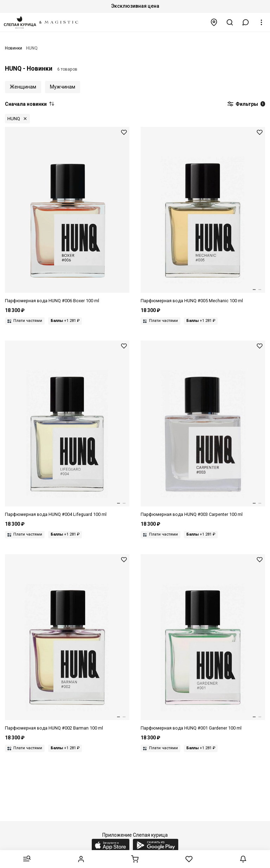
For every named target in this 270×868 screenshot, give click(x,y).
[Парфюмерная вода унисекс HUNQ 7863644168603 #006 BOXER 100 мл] (67, 216)
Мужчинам (63, 87)
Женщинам (23, 87)
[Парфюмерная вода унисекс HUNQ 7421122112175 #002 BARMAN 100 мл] (67, 643)
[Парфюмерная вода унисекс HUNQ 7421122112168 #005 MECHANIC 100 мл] (203, 216)
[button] (246, 22)
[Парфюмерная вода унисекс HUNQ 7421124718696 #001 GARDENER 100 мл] (203, 643)
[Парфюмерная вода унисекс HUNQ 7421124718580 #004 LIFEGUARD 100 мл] (67, 429)
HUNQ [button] (14, 119)
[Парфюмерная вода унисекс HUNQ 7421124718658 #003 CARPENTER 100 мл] (203, 429)
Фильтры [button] (246, 104)
